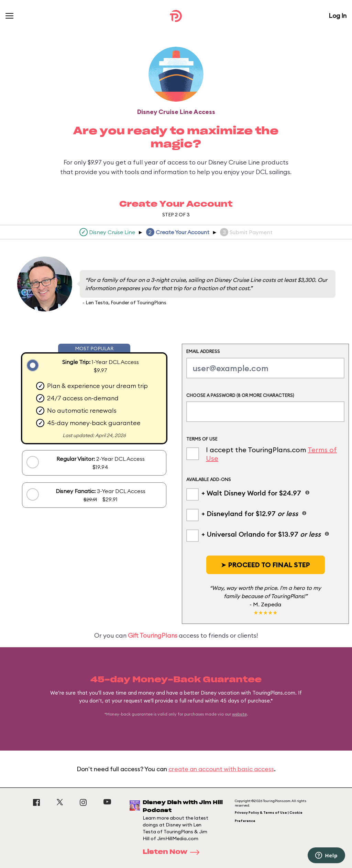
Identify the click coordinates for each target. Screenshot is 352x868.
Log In (338, 16)
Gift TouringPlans (153, 635)
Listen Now (173, 852)
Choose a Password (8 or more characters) (240, 395)
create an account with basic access (221, 769)
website (239, 714)
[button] (266, 565)
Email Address (203, 351)
